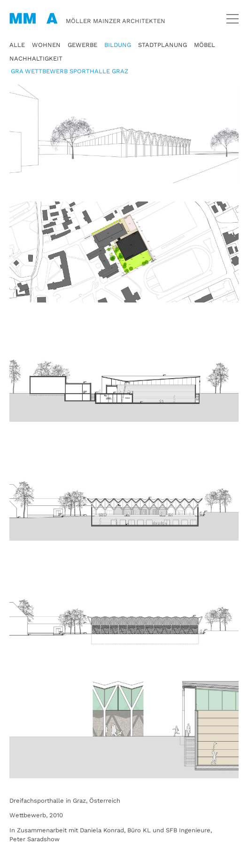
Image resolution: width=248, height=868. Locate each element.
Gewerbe (82, 45)
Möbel (205, 45)
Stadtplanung (163, 45)
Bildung (118, 45)
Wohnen (46, 45)
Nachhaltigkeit (36, 58)
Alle (17, 45)
